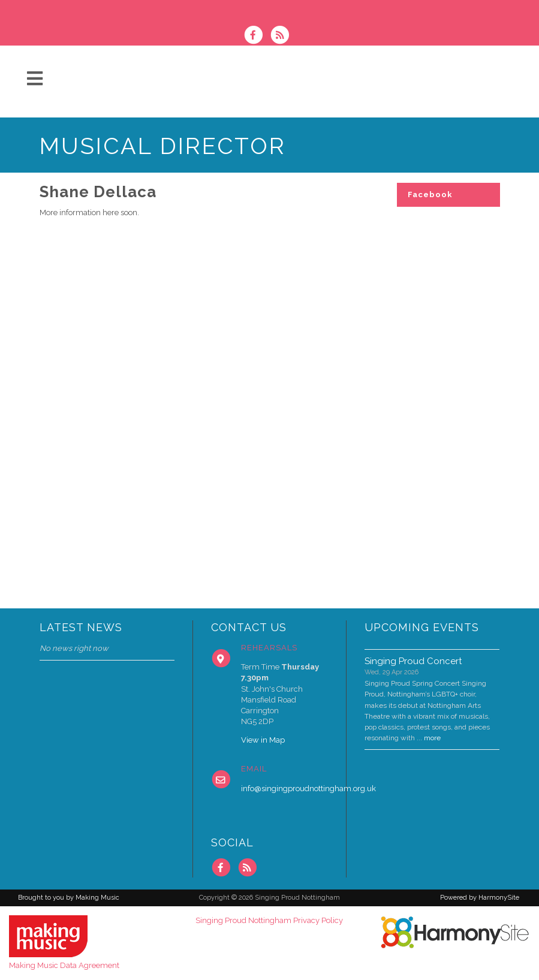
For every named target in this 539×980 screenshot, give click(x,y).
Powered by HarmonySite (480, 898)
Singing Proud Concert (413, 661)
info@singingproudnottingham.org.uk (308, 788)
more (432, 738)
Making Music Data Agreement (64, 965)
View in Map (263, 740)
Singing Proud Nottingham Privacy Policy (269, 920)
